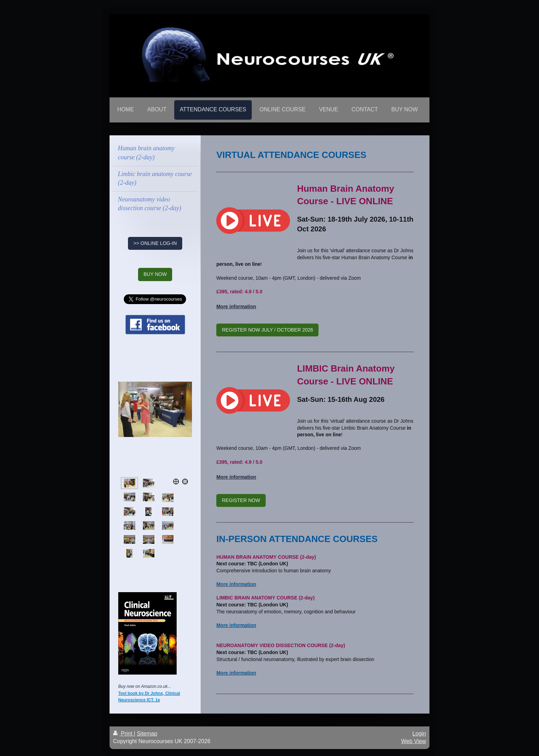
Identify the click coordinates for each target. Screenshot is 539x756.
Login (419, 734)
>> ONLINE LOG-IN (155, 243)
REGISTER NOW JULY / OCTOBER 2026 (267, 330)
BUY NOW (155, 274)
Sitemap (147, 734)
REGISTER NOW (241, 500)
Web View (414, 741)
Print (123, 734)
